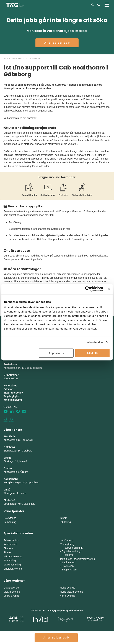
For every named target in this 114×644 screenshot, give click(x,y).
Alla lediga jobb (57, 43)
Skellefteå (9, 500)
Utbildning (65, 522)
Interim (64, 518)
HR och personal (13, 556)
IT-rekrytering (67, 544)
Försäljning (10, 561)
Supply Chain (69, 570)
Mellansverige (67, 588)
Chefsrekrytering (13, 569)
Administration (11, 540)
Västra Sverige (12, 592)
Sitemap (8, 389)
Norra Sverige (67, 596)
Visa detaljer (95, 342)
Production (68, 566)
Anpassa (56, 353)
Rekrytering (10, 518)
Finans (7, 552)
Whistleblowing (13, 400)
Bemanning (10, 522)
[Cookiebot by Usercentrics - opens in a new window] (88, 289)
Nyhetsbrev (10, 386)
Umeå (7, 490)
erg (38, 483)
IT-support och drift (72, 548)
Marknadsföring (12, 565)
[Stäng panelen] (109, 289)
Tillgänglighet (12, 396)
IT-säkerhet (68, 555)
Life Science (66, 540)
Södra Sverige (11, 596)
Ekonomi (8, 548)
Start (6, 58)
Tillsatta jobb (16, 58)
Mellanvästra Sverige (71, 592)
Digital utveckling (71, 551)
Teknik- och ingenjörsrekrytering (77, 559)
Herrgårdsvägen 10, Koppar (19, 483)
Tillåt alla (92, 353)
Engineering (68, 562)
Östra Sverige (11, 588)
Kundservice (10, 544)
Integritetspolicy (13, 393)
